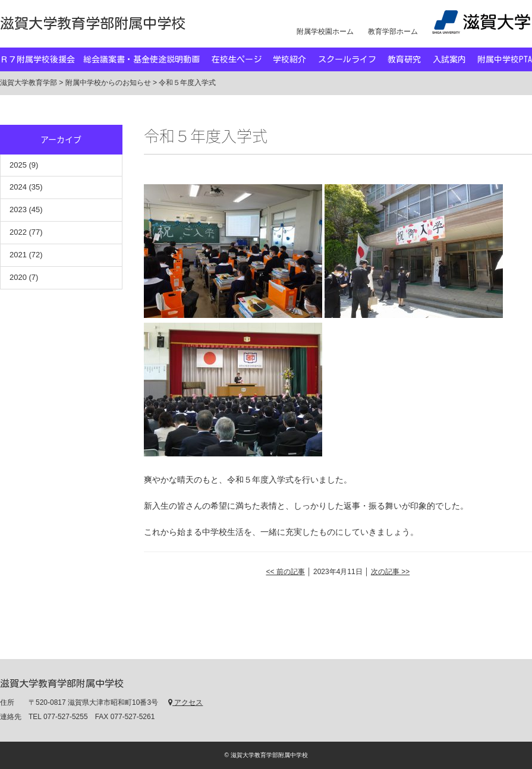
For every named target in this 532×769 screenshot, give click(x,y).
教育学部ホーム (393, 31)
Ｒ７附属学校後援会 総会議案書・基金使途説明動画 (100, 59)
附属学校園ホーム (325, 31)
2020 (18, 277)
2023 (18, 209)
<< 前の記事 (285, 572)
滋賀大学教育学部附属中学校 (93, 23)
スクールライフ (347, 59)
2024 (18, 187)
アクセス (185, 702)
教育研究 (404, 59)
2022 (18, 232)
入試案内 (449, 59)
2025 (18, 165)
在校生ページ (237, 59)
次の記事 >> (390, 572)
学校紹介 (289, 59)
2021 (18, 255)
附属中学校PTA (505, 59)
